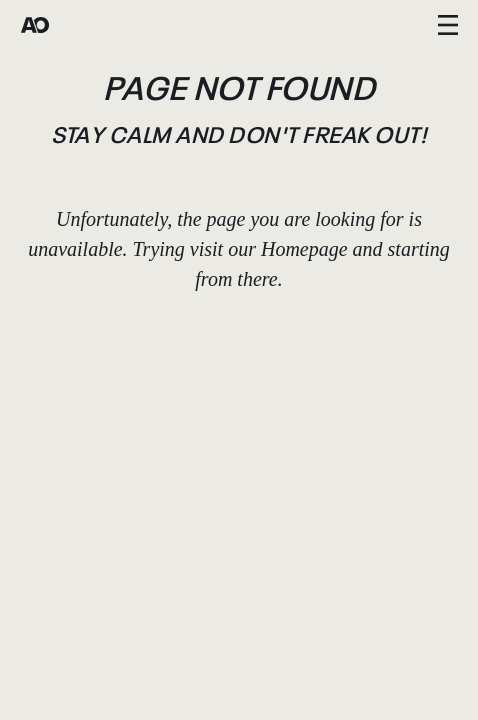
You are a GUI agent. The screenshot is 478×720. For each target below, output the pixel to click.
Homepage (304, 249)
